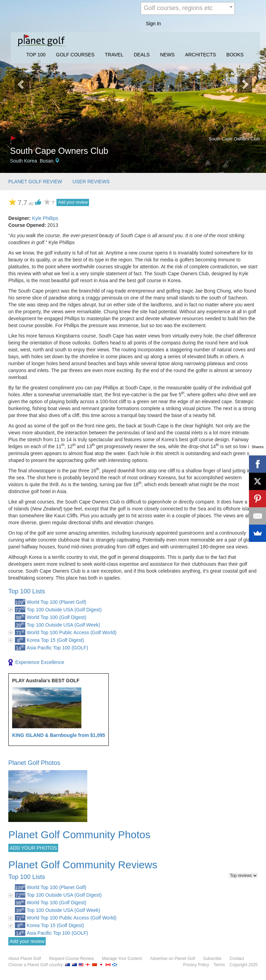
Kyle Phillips (45, 218)
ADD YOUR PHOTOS (33, 848)
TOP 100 (36, 55)
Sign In (153, 24)
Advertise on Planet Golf (173, 959)
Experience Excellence (36, 663)
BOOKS (235, 55)
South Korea (24, 161)
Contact (237, 959)
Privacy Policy (196, 965)
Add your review (73, 202)
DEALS (142, 55)
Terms (219, 965)
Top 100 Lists (27, 591)
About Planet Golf (25, 959)
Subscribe (212, 959)
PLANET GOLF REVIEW (35, 182)
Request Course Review (71, 959)
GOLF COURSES (75, 55)
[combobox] (188, 8)
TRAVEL (114, 55)
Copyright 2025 (244, 965)
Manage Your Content (122, 959)
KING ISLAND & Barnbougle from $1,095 (59, 735)
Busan (47, 161)
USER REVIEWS (91, 182)
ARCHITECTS (200, 55)
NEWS (167, 55)
